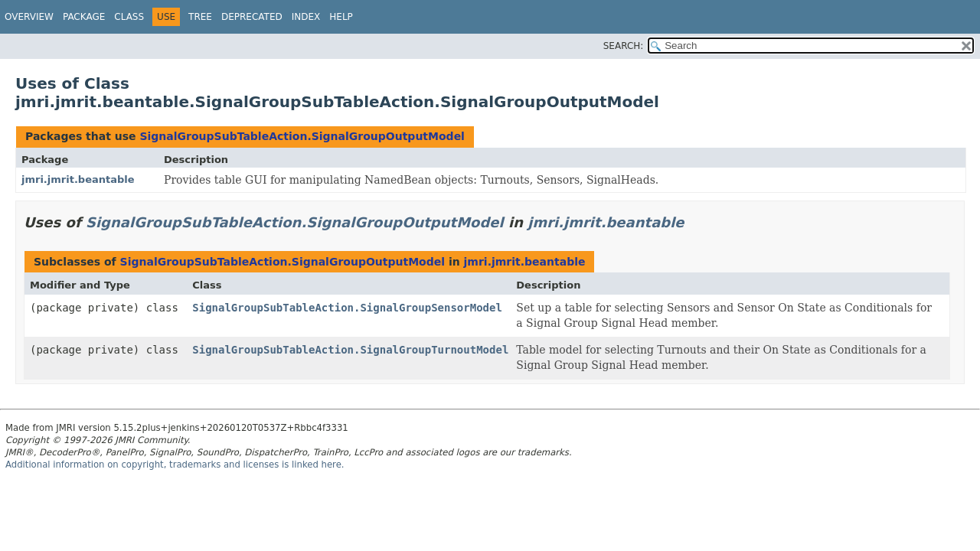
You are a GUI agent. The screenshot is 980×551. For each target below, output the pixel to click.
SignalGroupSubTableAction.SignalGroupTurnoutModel (350, 350)
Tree (200, 17)
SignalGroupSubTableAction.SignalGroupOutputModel (302, 136)
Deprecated (252, 17)
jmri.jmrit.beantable (78, 179)
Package (84, 17)
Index (306, 17)
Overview (29, 17)
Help (341, 17)
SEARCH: (624, 46)
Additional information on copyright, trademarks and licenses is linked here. (175, 465)
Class (129, 17)
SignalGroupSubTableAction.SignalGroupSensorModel (347, 308)
